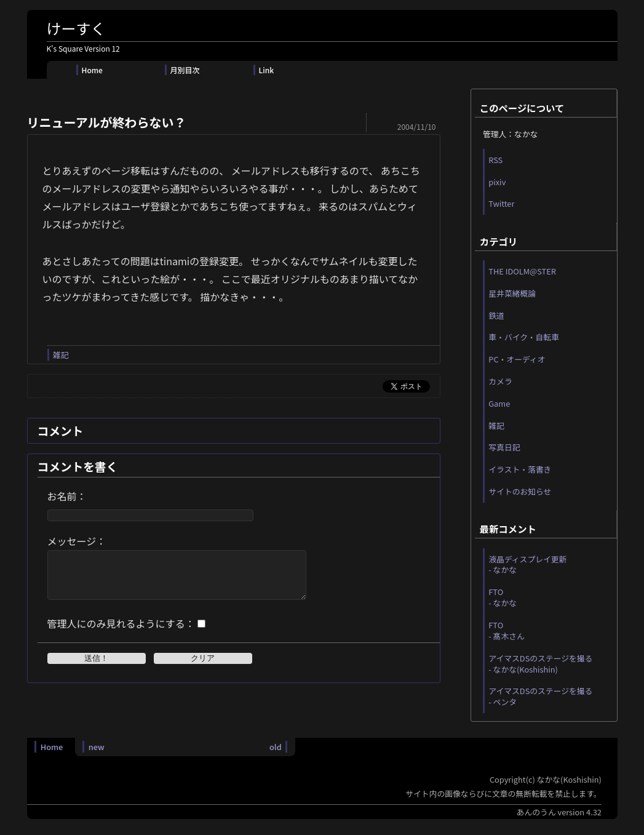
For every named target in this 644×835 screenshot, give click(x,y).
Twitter (501, 203)
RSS (495, 160)
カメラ (500, 381)
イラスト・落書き (520, 469)
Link (267, 70)
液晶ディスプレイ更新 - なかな (527, 565)
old (276, 747)
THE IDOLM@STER (522, 271)
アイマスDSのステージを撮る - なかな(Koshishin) (540, 664)
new (97, 747)
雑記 (61, 355)
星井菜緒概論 (512, 293)
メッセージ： (77, 541)
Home (92, 70)
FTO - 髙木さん (507, 630)
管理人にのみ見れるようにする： (121, 633)
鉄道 (496, 315)
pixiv (497, 182)
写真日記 (504, 447)
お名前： (67, 496)
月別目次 (185, 70)
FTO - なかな (503, 597)
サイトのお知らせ (520, 491)
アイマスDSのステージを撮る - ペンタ (540, 696)
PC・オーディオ (517, 359)
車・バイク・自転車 (524, 337)
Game (499, 403)
